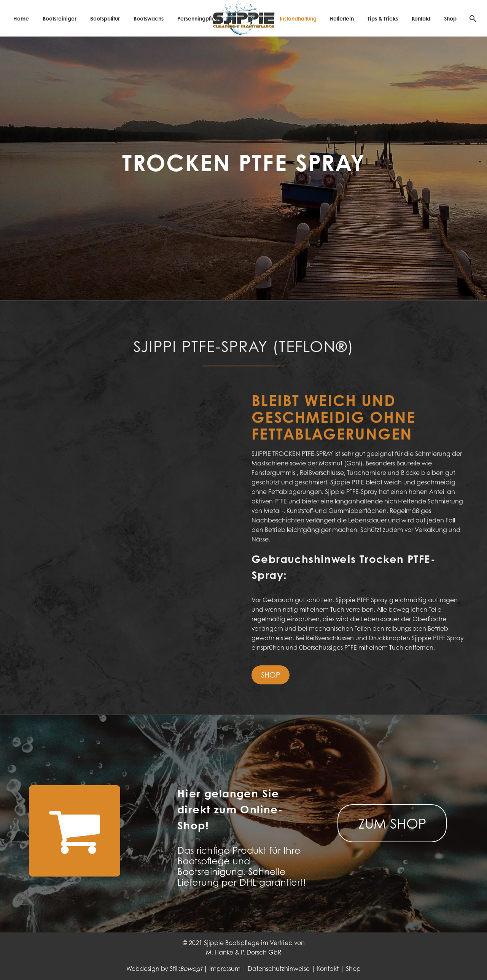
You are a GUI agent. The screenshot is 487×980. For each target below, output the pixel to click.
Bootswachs (149, 18)
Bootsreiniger (60, 18)
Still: (186, 968)
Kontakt (421, 18)
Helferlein (342, 18)
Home (21, 18)
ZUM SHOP (392, 823)
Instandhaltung (298, 18)
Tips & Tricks (383, 18)
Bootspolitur (105, 18)
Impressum (225, 968)
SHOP (271, 675)
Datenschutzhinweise (279, 968)
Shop (450, 18)
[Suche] (472, 18)
